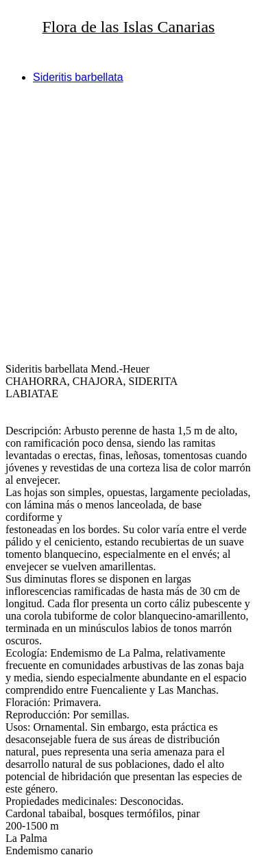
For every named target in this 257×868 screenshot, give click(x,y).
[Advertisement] (128, 223)
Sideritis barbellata (78, 77)
